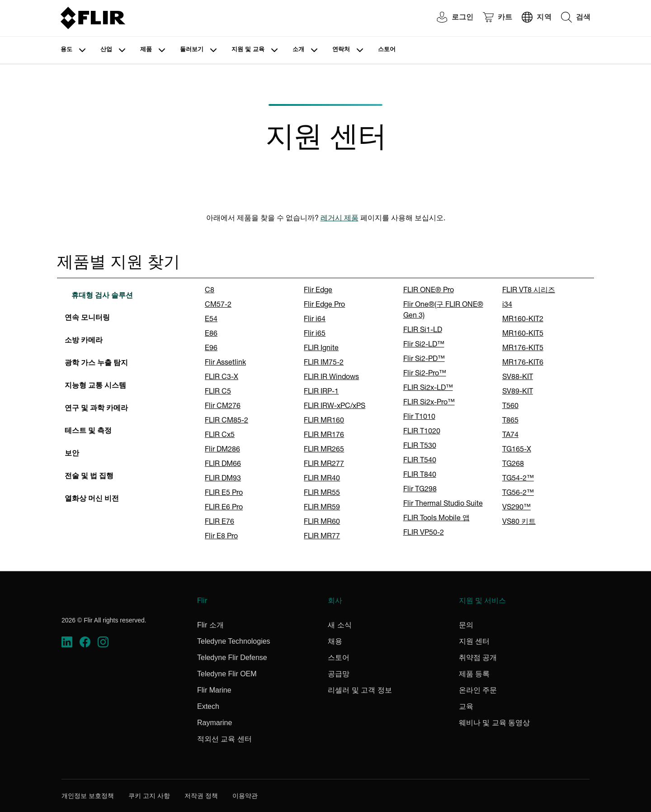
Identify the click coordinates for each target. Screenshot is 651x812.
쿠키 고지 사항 (149, 796)
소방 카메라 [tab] (84, 341)
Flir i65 (315, 334)
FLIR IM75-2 (324, 363)
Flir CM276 (223, 407)
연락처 (341, 50)
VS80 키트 (519, 522)
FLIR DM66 (223, 465)
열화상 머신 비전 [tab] (92, 499)
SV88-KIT (518, 378)
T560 (510, 407)
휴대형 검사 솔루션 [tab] (102, 296)
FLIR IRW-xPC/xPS (335, 407)
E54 (211, 320)
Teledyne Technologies (234, 641)
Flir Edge (318, 291)
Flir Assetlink (225, 363)
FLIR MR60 (322, 522)
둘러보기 (192, 50)
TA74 (510, 436)
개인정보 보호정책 (88, 796)
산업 (106, 50)
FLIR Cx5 (220, 436)
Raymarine (215, 723)
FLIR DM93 (223, 479)
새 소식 (340, 625)
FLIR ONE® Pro (429, 291)
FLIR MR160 (324, 421)
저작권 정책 (201, 796)
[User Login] (450, 18)
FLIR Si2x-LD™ (428, 389)
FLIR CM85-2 (226, 421)
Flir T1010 (419, 418)
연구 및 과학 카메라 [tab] (96, 409)
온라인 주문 (478, 690)
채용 (335, 641)
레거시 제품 (340, 219)
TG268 (513, 465)
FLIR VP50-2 (424, 533)
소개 (298, 50)
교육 (466, 706)
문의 (466, 625)
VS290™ (517, 508)
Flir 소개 (210, 625)
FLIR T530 (420, 446)
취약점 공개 (478, 658)
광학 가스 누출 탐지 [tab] (96, 364)
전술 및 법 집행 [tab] (89, 477)
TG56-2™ (518, 494)
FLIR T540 (420, 461)
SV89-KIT (518, 392)
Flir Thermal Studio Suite (443, 504)
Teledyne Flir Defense (232, 658)
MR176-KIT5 (523, 349)
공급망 (339, 674)
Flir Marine (214, 690)
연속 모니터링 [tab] (87, 318)
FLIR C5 (218, 392)
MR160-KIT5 (523, 334)
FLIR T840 (420, 475)
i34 (507, 305)
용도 (66, 50)
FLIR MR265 (324, 450)
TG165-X (517, 450)
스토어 (387, 50)
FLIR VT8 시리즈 (529, 291)
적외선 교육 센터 (224, 739)
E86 (211, 334)
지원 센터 (474, 641)
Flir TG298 (420, 490)
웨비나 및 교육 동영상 (494, 723)
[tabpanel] (394, 414)
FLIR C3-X (222, 378)
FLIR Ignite (321, 349)
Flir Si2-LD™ (424, 345)
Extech (208, 706)
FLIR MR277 (324, 465)
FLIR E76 (219, 522)
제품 (146, 50)
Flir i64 (315, 320)
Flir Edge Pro (324, 305)
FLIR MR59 (322, 508)
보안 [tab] (72, 454)
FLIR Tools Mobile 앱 (436, 519)
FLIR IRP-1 (321, 392)
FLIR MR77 (322, 537)
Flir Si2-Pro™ (425, 374)
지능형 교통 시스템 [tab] (95, 386)
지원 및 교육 (248, 50)
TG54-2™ (518, 479)
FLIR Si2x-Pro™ (429, 403)
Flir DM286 (222, 450)
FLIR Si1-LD (423, 331)
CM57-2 (218, 305)
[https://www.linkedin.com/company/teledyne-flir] (67, 642)
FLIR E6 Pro (224, 508)
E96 (211, 349)
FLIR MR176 (324, 436)
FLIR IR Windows (331, 378)
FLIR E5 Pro (224, 494)
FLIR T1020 (422, 432)
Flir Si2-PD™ (424, 360)
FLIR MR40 (322, 479)
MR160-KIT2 (523, 320)
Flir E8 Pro (221, 537)
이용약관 (245, 796)
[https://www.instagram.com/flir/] (103, 642)
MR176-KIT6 (523, 363)
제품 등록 (474, 674)
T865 (510, 421)
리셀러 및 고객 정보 (360, 690)
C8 (210, 291)
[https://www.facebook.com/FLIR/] (85, 642)
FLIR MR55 (322, 494)
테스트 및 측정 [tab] (88, 432)
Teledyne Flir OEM (227, 674)
